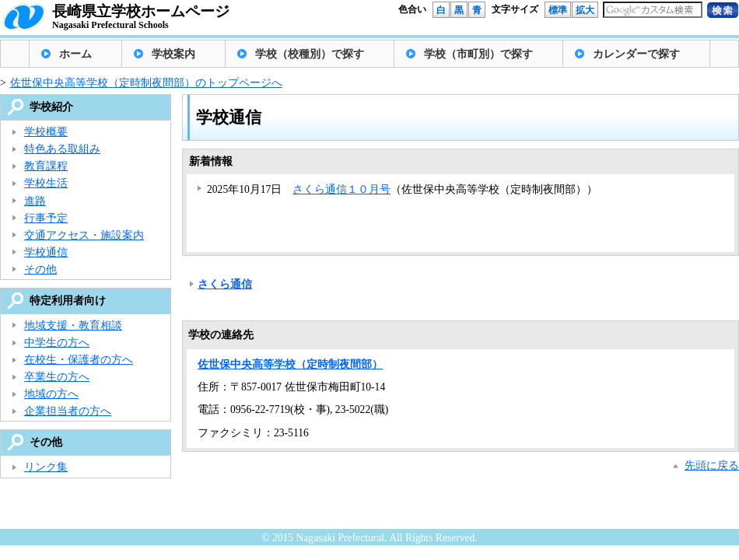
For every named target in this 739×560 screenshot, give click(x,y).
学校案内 (173, 54)
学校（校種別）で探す (310, 54)
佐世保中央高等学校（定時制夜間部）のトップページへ (146, 83)
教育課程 (46, 166)
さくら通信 (225, 284)
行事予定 (46, 218)
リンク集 (46, 467)
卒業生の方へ (57, 377)
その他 (40, 269)
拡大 (585, 10)
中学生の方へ (57, 343)
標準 (558, 10)
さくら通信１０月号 (341, 189)
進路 (35, 201)
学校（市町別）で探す (478, 54)
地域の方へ (51, 394)
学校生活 (46, 183)
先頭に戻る (712, 465)
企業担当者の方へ (68, 411)
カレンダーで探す (636, 54)
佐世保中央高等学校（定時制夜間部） (290, 364)
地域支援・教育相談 (73, 325)
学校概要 (46, 132)
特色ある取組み (62, 149)
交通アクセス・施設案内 (84, 235)
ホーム (75, 54)
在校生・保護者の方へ (79, 360)
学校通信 (46, 252)
